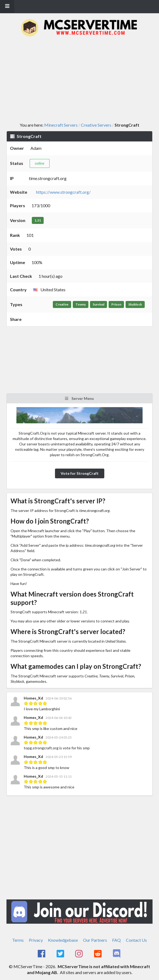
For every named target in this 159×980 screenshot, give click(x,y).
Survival (98, 304)
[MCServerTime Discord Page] (117, 954)
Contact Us (136, 940)
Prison (116, 304)
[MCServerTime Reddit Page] (98, 954)
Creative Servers (96, 125)
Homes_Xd (33, 698)
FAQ (116, 940)
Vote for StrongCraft (80, 473)
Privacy (36, 940)
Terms (18, 940)
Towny (81, 304)
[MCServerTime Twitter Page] (61, 954)
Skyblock (135, 304)
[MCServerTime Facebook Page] (42, 954)
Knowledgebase (63, 940)
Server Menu (79, 398)
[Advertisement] (83, 80)
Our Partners (95, 940)
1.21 (38, 220)
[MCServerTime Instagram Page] (80, 954)
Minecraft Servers (61, 125)
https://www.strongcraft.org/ (63, 192)
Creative (62, 304)
